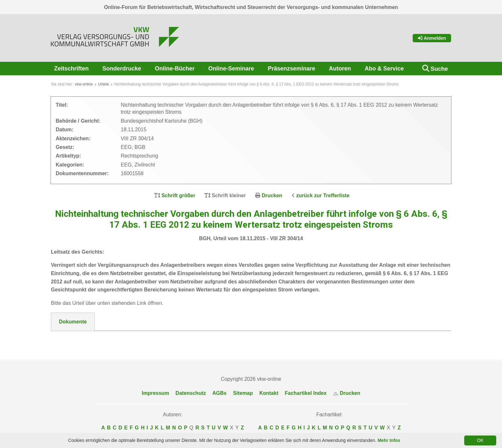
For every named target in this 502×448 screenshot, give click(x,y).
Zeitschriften (71, 69)
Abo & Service (384, 69)
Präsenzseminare (291, 69)
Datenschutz (191, 393)
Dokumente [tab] (73, 322)
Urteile (104, 84)
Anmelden (432, 38)
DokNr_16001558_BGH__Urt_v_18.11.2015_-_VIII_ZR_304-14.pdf (137, 339)
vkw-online (84, 84)
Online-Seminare (231, 69)
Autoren (340, 69)
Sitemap (243, 393)
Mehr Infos (389, 440)
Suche (439, 69)
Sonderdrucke (122, 69)
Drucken (272, 195)
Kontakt (269, 393)
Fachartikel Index (306, 393)
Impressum (155, 393)
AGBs (219, 393)
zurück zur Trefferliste (323, 195)
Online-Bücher (175, 69)
